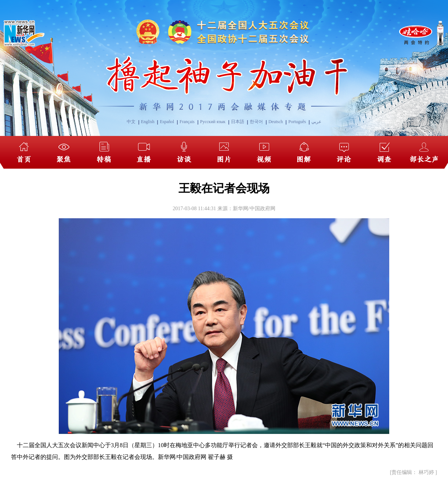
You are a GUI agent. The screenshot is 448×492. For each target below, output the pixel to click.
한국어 (256, 122)
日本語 (238, 122)
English (148, 122)
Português (297, 122)
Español (167, 122)
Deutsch (276, 122)
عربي (316, 122)
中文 (131, 122)
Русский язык (213, 122)
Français (187, 122)
